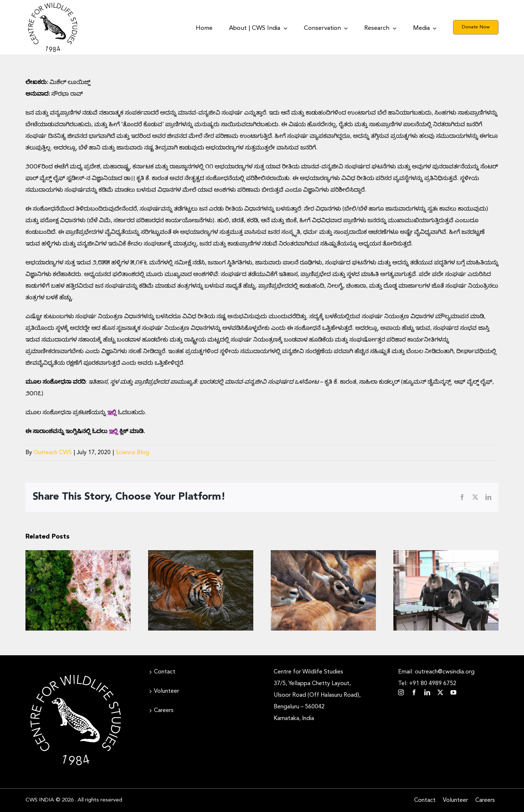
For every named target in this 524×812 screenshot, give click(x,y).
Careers (164, 711)
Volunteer (166, 691)
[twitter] (440, 692)
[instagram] (401, 692)
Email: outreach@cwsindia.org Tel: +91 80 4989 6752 (436, 678)
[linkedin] (427, 692)
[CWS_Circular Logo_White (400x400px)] (76, 673)
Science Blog (132, 453)
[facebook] (414, 692)
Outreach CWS (53, 453)
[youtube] (453, 692)
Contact (165, 672)
